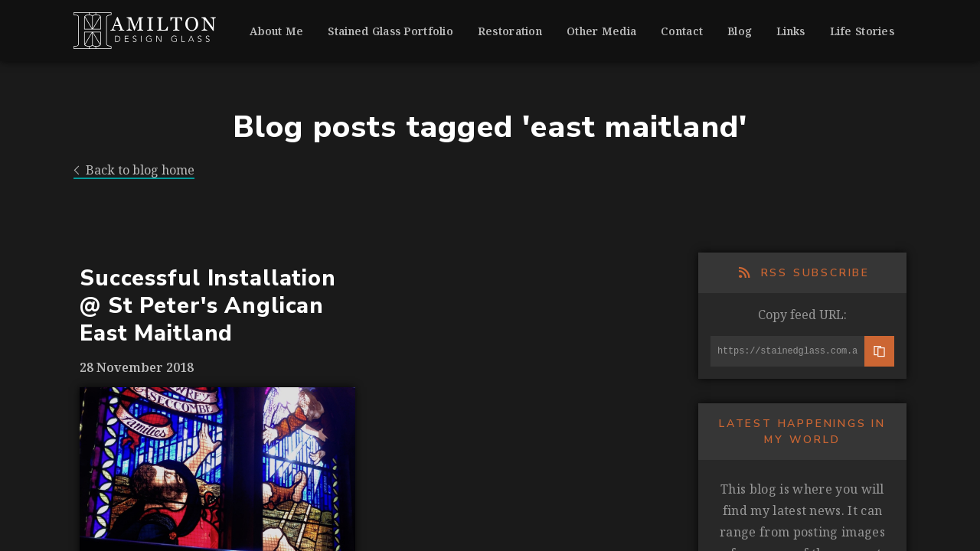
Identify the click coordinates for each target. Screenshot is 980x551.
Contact (682, 31)
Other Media (601, 31)
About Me (276, 31)
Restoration (510, 31)
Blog (740, 31)
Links (791, 31)
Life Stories (862, 31)
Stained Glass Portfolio (390, 31)
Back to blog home (134, 170)
